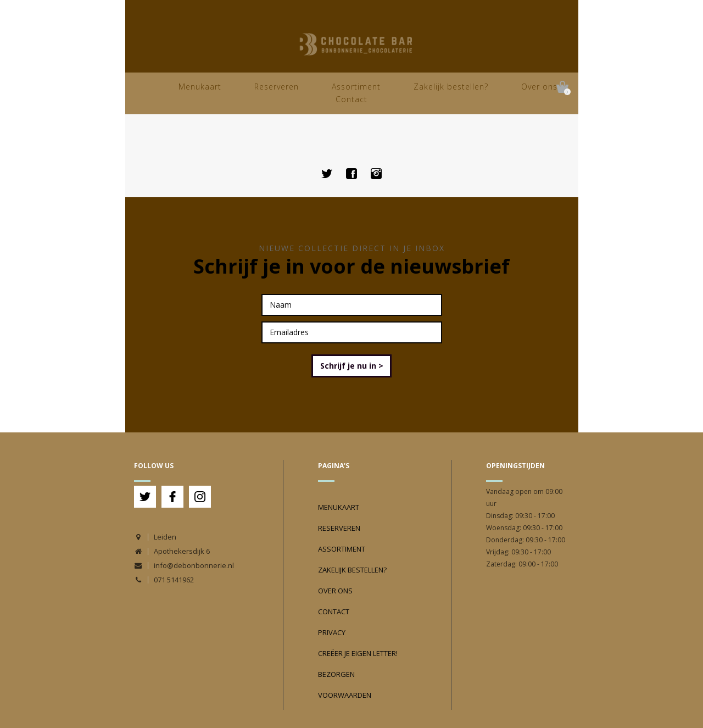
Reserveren (277, 87)
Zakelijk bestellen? (451, 87)
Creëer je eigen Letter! (358, 653)
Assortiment (356, 87)
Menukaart (200, 87)
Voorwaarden (345, 695)
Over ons (539, 87)
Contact (351, 99)
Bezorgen (336, 674)
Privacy (332, 632)
